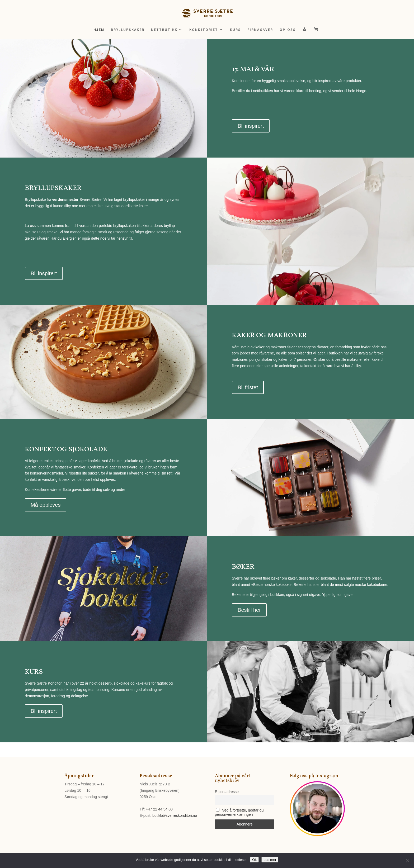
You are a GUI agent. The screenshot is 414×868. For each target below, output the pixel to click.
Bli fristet (248, 387)
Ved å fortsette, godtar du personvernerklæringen (239, 812)
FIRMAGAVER (260, 30)
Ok (254, 860)
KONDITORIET (204, 30)
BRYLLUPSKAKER (128, 30)
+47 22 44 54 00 (159, 809)
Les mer (270, 860)
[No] (407, 861)
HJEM (99, 30)
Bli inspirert (251, 126)
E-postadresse (227, 792)
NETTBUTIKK (164, 30)
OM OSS (288, 30)
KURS (235, 30)
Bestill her (249, 610)
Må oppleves (46, 505)
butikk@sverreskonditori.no (175, 815)
